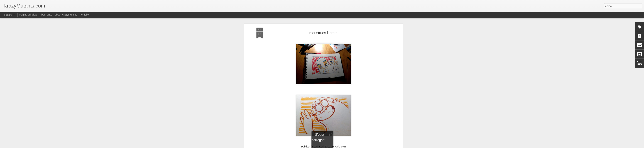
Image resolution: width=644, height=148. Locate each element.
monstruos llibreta (324, 33)
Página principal (28, 15)
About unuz (46, 15)
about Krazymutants (66, 15)
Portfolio (84, 15)
